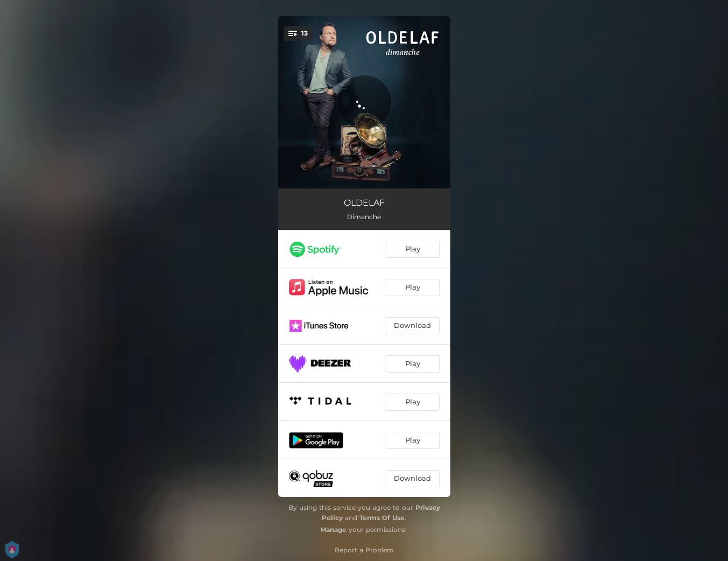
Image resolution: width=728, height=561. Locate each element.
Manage (333, 530)
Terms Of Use (382, 518)
